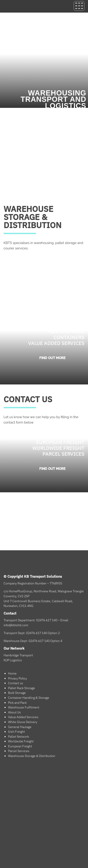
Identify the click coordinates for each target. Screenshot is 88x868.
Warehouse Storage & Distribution (32, 756)
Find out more (52, 358)
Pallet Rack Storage (22, 688)
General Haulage (20, 727)
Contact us (16, 683)
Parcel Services (19, 751)
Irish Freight (16, 732)
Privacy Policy (18, 678)
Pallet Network (19, 737)
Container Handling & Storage (29, 698)
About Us (14, 712)
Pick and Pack (17, 703)
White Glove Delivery (23, 722)
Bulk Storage (17, 693)
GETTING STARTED (21, 256)
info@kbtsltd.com (16, 625)
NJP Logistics (13, 660)
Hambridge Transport (18, 655)
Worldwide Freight (21, 741)
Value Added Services (23, 717)
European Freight (20, 746)
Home (12, 673)
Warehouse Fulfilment (24, 707)
